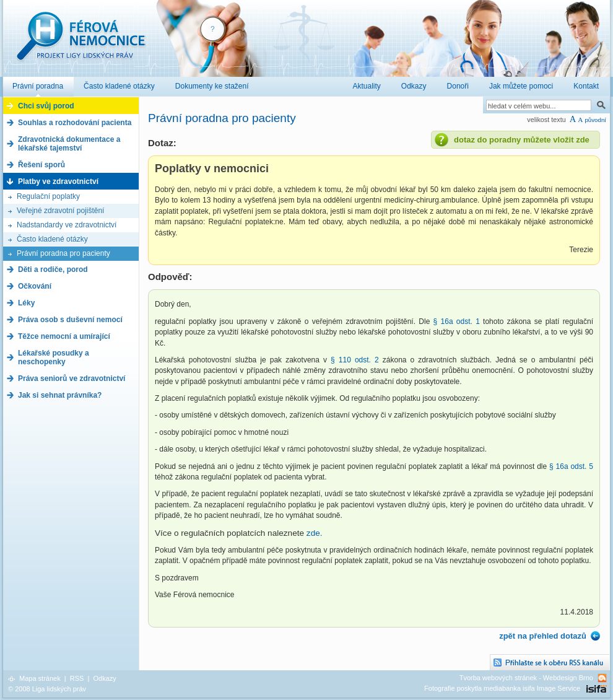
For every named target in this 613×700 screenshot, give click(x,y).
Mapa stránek (40, 678)
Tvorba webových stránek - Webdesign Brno (526, 678)
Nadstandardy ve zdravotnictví (67, 225)
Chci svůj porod (46, 106)
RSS (77, 678)
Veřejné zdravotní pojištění (60, 211)
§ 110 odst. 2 (353, 360)
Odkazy (104, 678)
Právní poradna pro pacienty (63, 253)
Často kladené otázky (52, 239)
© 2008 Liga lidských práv (47, 689)
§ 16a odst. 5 (571, 466)
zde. (315, 533)
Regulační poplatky (48, 196)
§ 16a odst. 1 (457, 322)
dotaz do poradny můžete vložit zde (522, 140)
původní (595, 120)
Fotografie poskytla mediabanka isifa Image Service (502, 688)
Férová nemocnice (80, 42)
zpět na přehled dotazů (543, 636)
